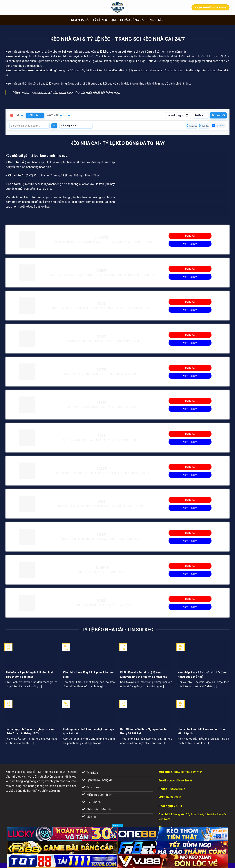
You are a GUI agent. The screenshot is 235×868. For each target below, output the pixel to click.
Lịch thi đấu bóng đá (127, 20)
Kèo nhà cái (80, 20)
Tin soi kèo (155, 20)
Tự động (220, 126)
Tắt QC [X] (117, 826)
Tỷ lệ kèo (100, 20)
